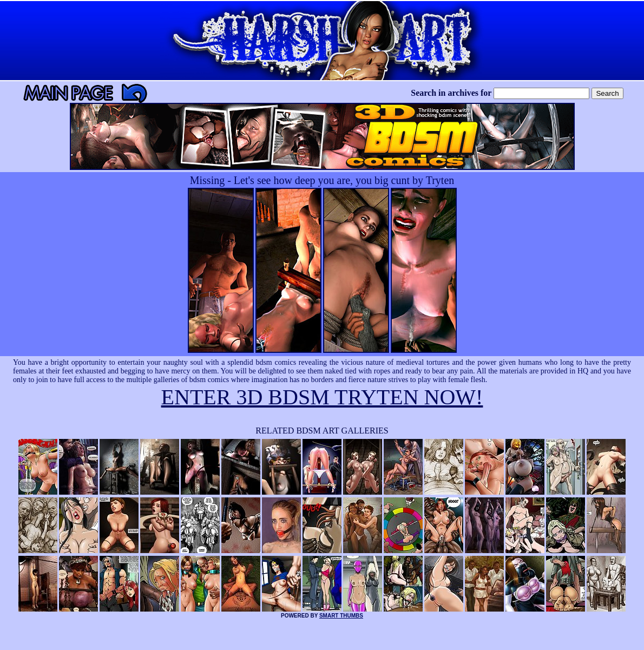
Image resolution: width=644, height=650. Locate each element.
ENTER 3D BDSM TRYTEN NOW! (322, 397)
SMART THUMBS (341, 616)
